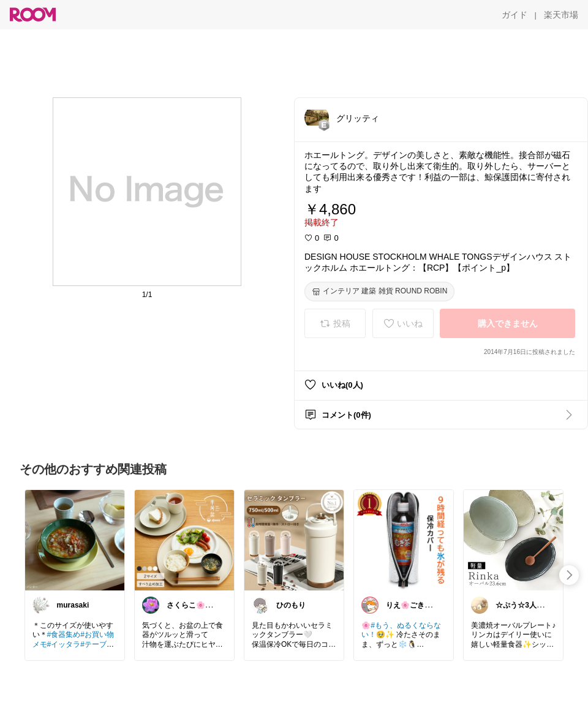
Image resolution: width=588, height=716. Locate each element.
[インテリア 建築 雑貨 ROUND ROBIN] (379, 292)
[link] (75, 540)
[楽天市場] (561, 15)
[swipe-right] (569, 575)
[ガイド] (514, 15)
